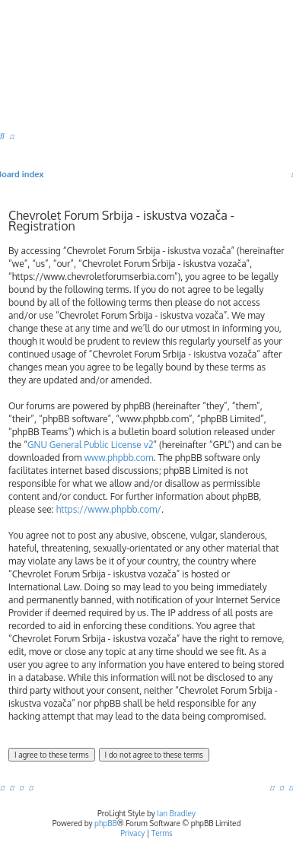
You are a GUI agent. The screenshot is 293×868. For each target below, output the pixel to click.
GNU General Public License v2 (90, 445)
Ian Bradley (176, 813)
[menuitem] (2, 136)
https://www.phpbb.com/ (109, 509)
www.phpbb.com (118, 458)
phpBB (106, 823)
